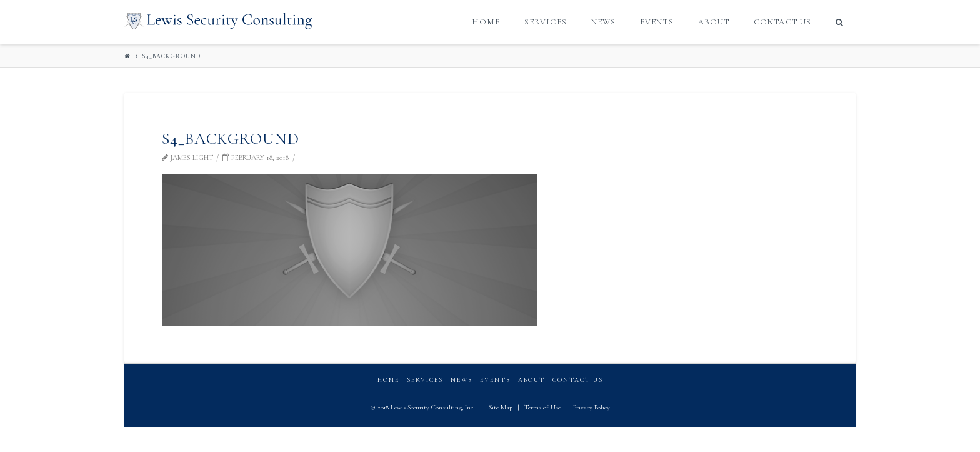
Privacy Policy (592, 407)
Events (495, 380)
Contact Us (578, 380)
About (532, 380)
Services (425, 380)
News (462, 380)
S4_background (171, 56)
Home (388, 380)
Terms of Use (542, 407)
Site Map (501, 407)
